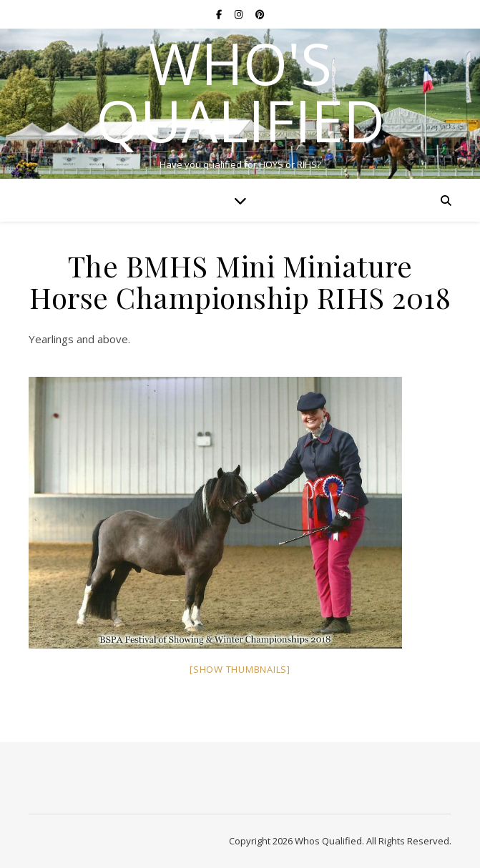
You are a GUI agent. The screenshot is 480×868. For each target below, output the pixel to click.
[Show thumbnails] (240, 669)
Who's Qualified (240, 92)
